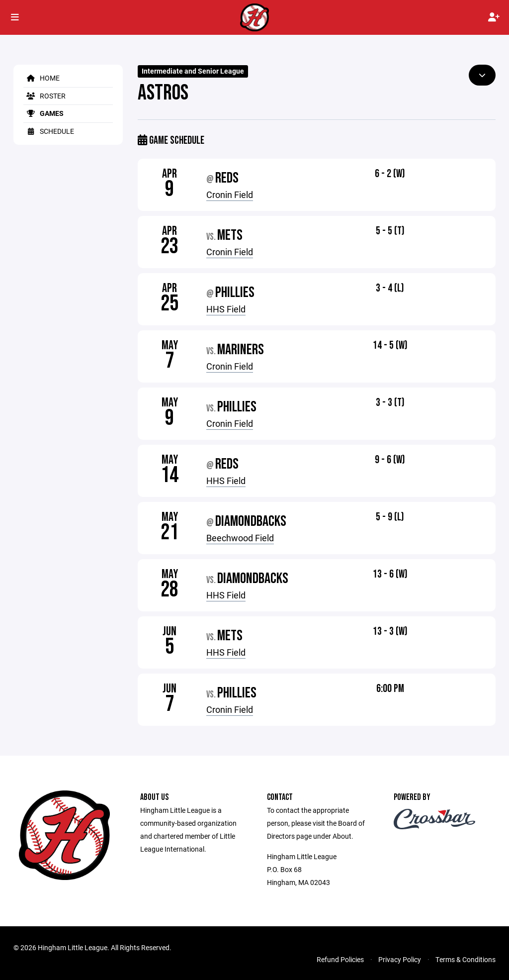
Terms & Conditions (466, 959)
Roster (44, 96)
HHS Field (226, 309)
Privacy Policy (400, 959)
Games (43, 113)
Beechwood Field (240, 538)
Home (42, 78)
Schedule (49, 131)
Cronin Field (230, 195)
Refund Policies (340, 959)
